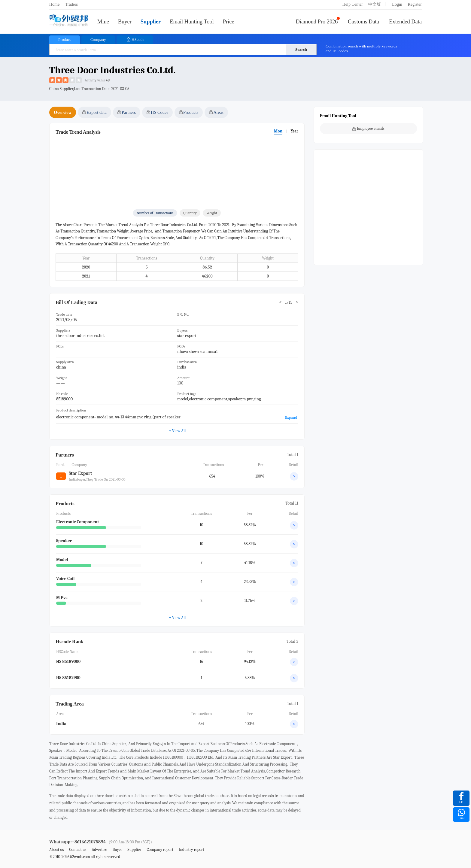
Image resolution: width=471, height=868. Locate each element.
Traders (71, 4)
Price (229, 22)
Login (397, 4)
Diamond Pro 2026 (317, 22)
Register (415, 4)
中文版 (375, 4)
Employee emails (368, 129)
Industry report (191, 850)
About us (57, 850)
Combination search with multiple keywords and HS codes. (361, 49)
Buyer (125, 22)
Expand (291, 417)
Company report (160, 850)
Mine (103, 22)
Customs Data (363, 22)
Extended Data (405, 22)
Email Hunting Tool (192, 22)
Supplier (151, 22)
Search (301, 49)
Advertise (99, 850)
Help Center (353, 4)
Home (54, 4)
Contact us (78, 850)
